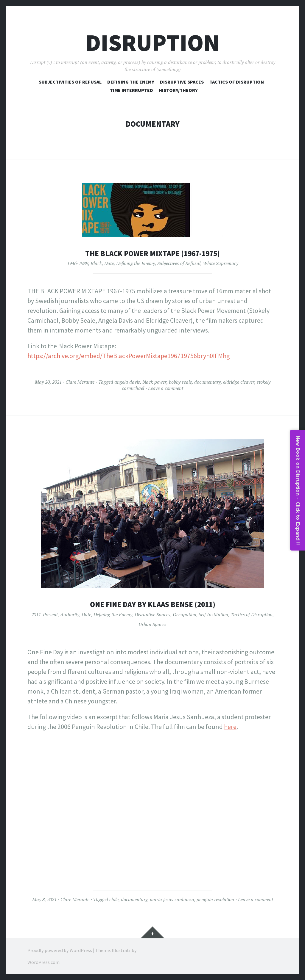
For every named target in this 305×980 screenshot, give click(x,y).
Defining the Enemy (136, 263)
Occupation (185, 614)
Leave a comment (166, 388)
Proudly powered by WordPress (60, 950)
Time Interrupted (132, 90)
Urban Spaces (152, 624)
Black (96, 263)
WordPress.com (43, 962)
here (230, 727)
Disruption (152, 43)
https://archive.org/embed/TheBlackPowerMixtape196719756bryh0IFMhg (129, 356)
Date (109, 263)
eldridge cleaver (239, 382)
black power (154, 382)
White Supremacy (221, 263)
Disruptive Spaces (182, 82)
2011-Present (45, 614)
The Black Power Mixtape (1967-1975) (153, 253)
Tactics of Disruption (237, 82)
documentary (207, 382)
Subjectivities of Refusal (70, 82)
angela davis (127, 382)
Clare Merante (80, 382)
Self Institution (213, 614)
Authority (70, 614)
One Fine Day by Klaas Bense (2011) (152, 604)
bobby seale (180, 382)
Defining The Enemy (131, 82)
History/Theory (178, 90)
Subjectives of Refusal (179, 263)
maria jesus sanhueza (172, 899)
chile (114, 899)
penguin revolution (215, 899)
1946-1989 (78, 263)
